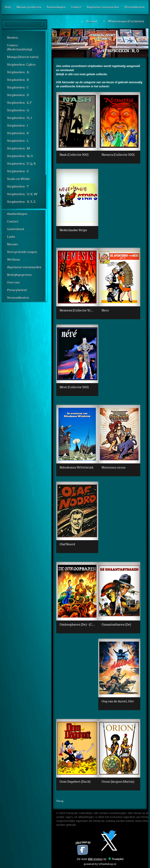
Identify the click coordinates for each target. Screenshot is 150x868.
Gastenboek (16, 229)
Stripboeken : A (18, 72)
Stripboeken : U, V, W (22, 194)
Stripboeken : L (18, 141)
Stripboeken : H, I (20, 118)
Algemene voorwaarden (103, 7)
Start (8, 7)
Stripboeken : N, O (20, 156)
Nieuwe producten (29, 7)
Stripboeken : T (18, 187)
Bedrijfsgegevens (19, 275)
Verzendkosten (134, 7)
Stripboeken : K (18, 133)
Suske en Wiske (19, 179)
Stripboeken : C (18, 88)
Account (89, 21)
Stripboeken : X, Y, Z (21, 202)
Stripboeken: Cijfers (21, 65)
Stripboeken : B (18, 80)
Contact (76, 7)
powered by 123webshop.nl (100, 863)
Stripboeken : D (18, 95)
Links (11, 237)
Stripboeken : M (18, 148)
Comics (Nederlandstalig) (20, 47)
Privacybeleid (17, 290)
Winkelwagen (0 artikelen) (123, 21)
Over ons (13, 282)
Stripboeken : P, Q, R (21, 164)
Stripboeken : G (18, 110)
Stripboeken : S (18, 171)
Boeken (12, 38)
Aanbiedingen (56, 7)
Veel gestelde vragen (22, 252)
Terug (60, 801)
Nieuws (12, 244)
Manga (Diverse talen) (23, 57)
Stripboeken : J (17, 126)
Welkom (13, 260)
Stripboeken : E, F (19, 103)
